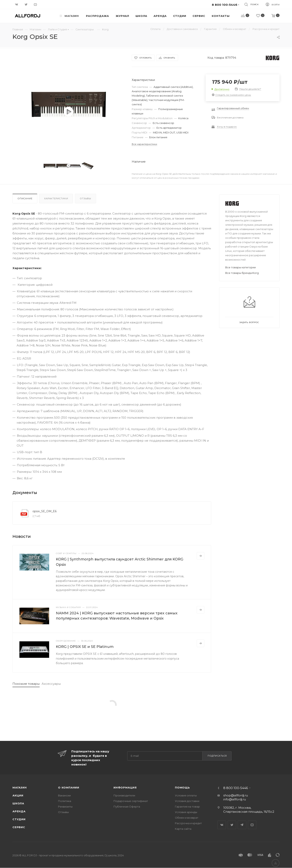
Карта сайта (183, 829)
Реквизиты (65, 807)
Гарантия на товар (187, 807)
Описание (25, 199)
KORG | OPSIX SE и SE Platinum (85, 647)
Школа (18, 803)
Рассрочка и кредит (188, 823)
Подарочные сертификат (131, 801)
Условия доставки (187, 801)
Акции (18, 795)
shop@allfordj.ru (236, 795)
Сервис (19, 827)
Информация (125, 787)
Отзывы (85, 199)
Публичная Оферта (127, 807)
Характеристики (56, 199)
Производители (124, 795)
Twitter (232, 825)
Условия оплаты (186, 795)
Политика (65, 801)
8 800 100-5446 (236, 788)
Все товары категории (240, 267)
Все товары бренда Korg (242, 273)
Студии (19, 819)
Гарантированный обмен (233, 108)
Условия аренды (186, 812)
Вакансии (64, 795)
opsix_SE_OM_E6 (45, 511)
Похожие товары (26, 684)
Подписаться (217, 756)
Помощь (182, 787)
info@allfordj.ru (235, 799)
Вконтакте (222, 825)
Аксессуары (51, 684)
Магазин (20, 787)
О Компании (69, 787)
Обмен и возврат (187, 818)
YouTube (252, 825)
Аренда (19, 811)
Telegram (242, 825)
